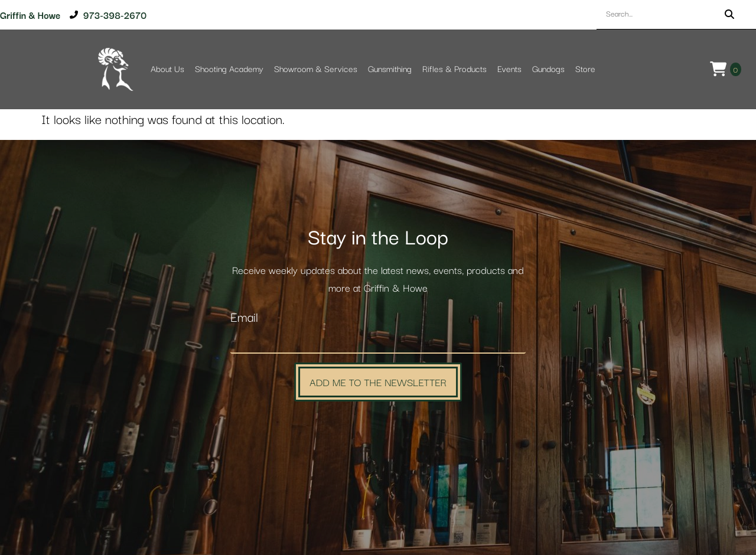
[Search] (729, 14)
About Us (167, 69)
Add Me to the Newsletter (378, 382)
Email (244, 318)
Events (509, 69)
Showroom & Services (316, 69)
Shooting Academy (229, 69)
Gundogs (548, 69)
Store (585, 69)
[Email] (378, 341)
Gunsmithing (390, 69)
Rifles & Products (454, 69)
